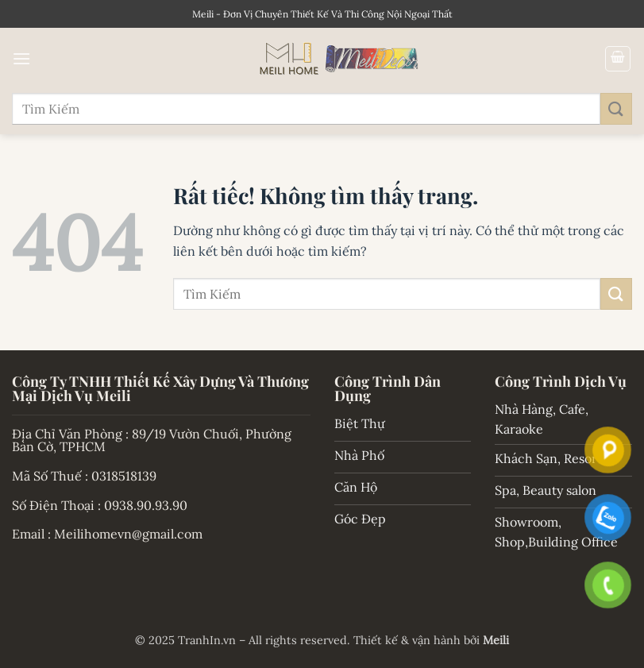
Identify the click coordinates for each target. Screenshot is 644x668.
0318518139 (124, 476)
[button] (21, 58)
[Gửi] (616, 108)
